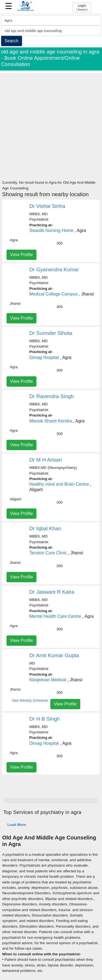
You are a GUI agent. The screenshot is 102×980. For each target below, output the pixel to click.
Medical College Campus (54, 294)
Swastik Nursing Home (51, 230)
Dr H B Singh (45, 719)
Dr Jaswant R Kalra (52, 592)
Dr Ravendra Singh (52, 396)
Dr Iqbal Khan (45, 528)
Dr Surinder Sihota (51, 333)
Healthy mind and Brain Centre (59, 484)
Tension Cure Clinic (48, 553)
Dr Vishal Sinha (47, 206)
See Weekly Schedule (30, 700)
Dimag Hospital (44, 357)
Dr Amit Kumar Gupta (54, 655)
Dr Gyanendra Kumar (54, 270)
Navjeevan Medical (48, 680)
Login (82, 7)
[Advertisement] (51, 124)
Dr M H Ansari (46, 460)
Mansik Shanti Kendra (51, 421)
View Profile (21, 255)
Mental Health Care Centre (55, 616)
